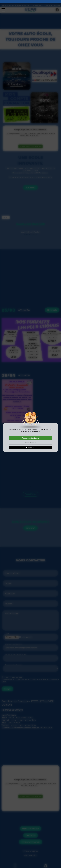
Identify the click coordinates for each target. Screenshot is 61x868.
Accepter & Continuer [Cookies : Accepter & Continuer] (30, 435)
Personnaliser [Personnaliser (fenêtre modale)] (30, 444)
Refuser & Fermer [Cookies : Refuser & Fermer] (30, 439)
